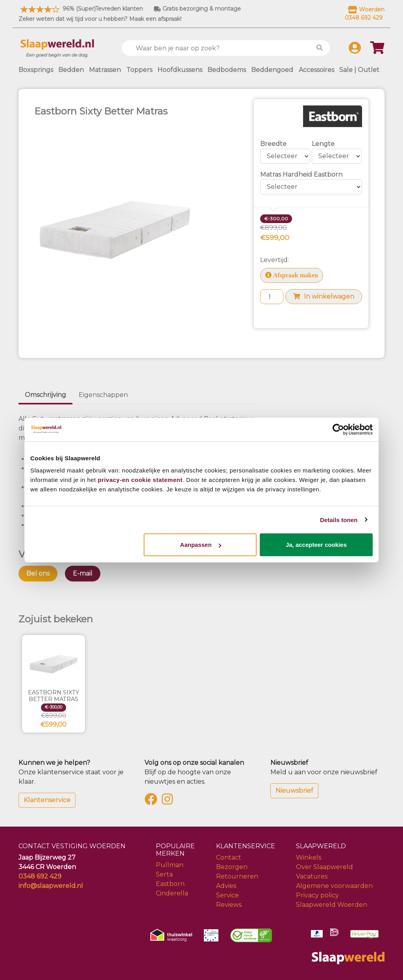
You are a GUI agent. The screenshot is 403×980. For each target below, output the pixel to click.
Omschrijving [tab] (45, 395)
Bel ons (38, 573)
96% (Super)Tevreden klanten (81, 9)
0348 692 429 (40, 876)
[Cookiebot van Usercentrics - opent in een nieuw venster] (338, 429)
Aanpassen (201, 545)
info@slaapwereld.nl (51, 886)
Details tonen (339, 520)
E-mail (83, 573)
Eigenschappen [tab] (103, 395)
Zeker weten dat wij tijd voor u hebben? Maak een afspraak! (100, 19)
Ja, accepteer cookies (316, 545)
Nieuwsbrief (294, 791)
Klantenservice (47, 800)
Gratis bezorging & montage (197, 9)
